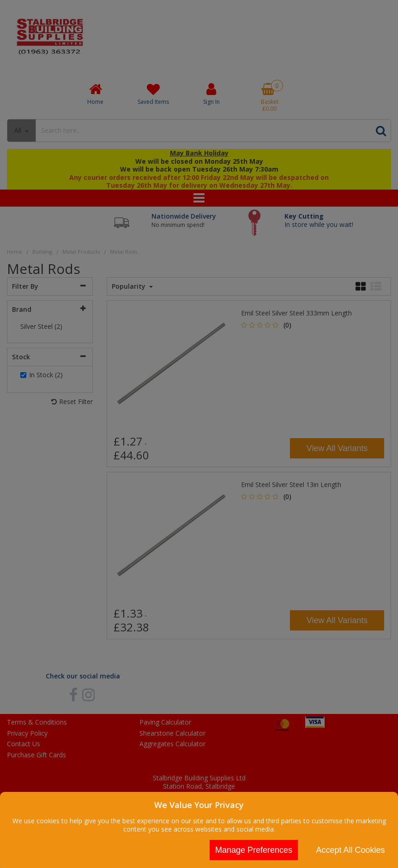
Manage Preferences (254, 850)
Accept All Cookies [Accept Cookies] (350, 850)
